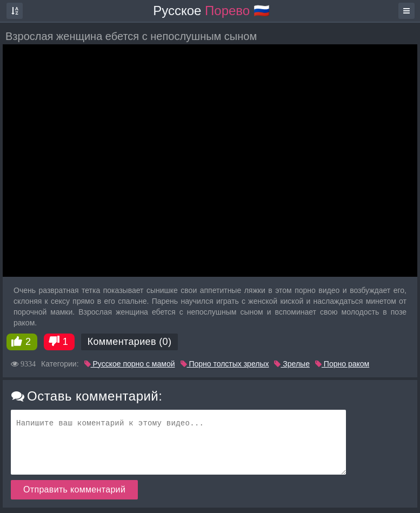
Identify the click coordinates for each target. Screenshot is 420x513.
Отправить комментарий (74, 489)
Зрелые (292, 364)
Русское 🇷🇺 (211, 11)
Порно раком (342, 364)
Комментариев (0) (130, 342)
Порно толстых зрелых (225, 364)
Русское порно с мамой (130, 364)
